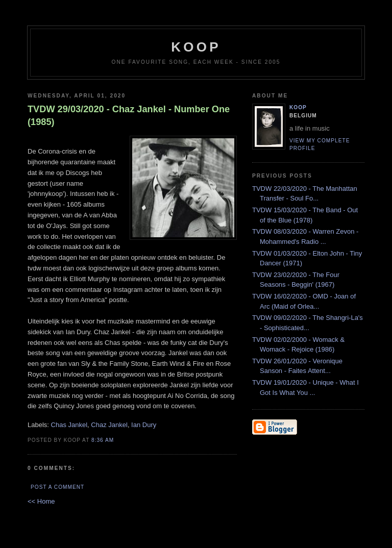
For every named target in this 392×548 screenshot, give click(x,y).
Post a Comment (57, 487)
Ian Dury (144, 425)
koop (196, 47)
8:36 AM (103, 440)
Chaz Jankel (109, 425)
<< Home (41, 501)
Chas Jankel (69, 425)
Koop (298, 107)
